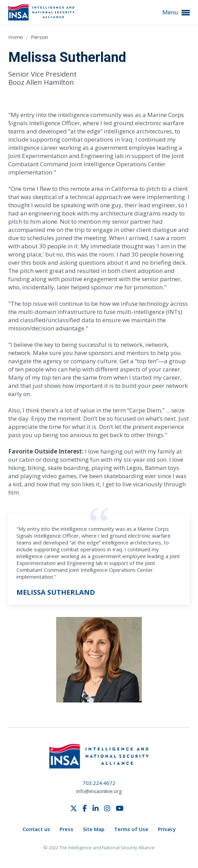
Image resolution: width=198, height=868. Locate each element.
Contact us (36, 829)
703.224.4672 (99, 783)
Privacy (167, 829)
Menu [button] (176, 12)
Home (16, 37)
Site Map (94, 829)
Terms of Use (131, 829)
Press (66, 829)
